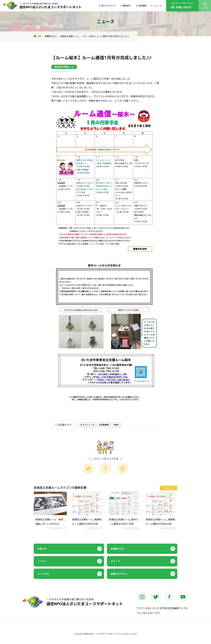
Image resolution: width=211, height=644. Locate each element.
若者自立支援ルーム (69, 36)
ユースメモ (43, 574)
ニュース (158, 6)
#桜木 (116, 425)
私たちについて (108, 6)
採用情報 (142, 6)
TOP (39, 36)
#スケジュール (87, 425)
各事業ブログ (51, 36)
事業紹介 (127, 6)
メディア (115, 561)
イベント (42, 561)
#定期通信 (104, 425)
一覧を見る (169, 488)
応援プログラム (119, 574)
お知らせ (42, 549)
